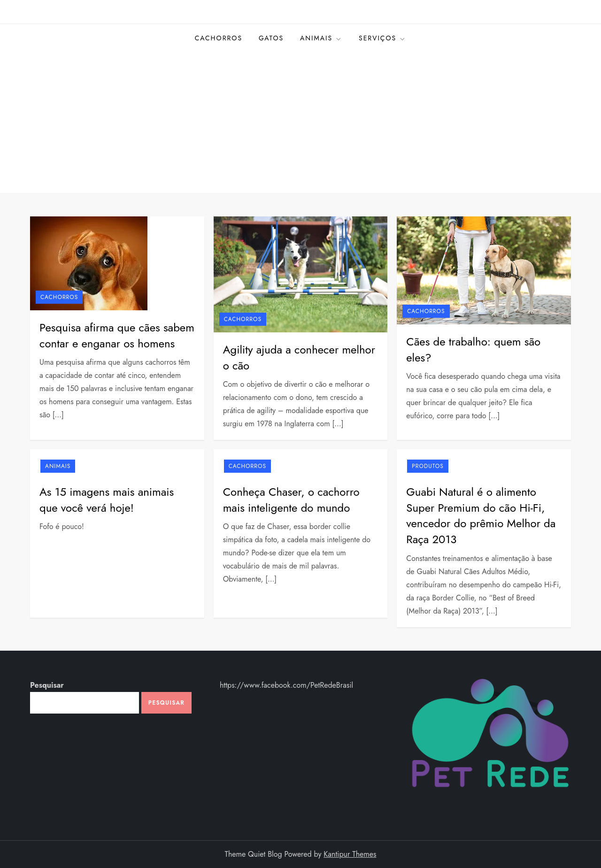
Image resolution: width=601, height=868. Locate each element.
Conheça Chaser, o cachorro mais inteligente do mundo (291, 500)
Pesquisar (47, 685)
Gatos (271, 38)
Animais (321, 38)
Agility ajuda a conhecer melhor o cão (299, 357)
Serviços (382, 38)
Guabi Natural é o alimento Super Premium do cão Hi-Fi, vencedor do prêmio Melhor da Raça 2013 (481, 515)
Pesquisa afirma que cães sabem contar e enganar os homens (117, 335)
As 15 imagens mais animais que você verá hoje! (107, 500)
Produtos (428, 466)
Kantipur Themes (350, 854)
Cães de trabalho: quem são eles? (473, 350)
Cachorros (219, 38)
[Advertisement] (300, 123)
